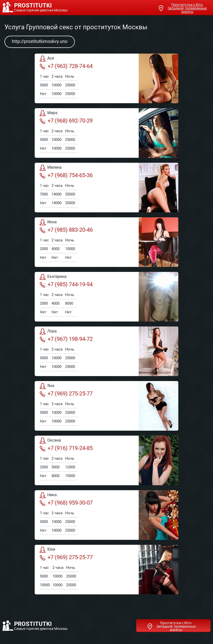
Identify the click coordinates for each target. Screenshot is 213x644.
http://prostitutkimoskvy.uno (40, 41)
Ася (47, 59)
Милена (51, 168)
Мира (49, 113)
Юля (47, 550)
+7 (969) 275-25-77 (66, 394)
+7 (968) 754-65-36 (66, 175)
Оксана (50, 441)
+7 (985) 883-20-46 (66, 230)
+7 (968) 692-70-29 (66, 121)
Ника (48, 495)
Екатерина (53, 277)
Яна (47, 386)
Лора (48, 331)
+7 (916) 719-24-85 (66, 448)
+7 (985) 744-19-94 (66, 285)
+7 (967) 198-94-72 (66, 339)
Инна (48, 222)
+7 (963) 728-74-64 (66, 66)
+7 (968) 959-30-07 (66, 503)
